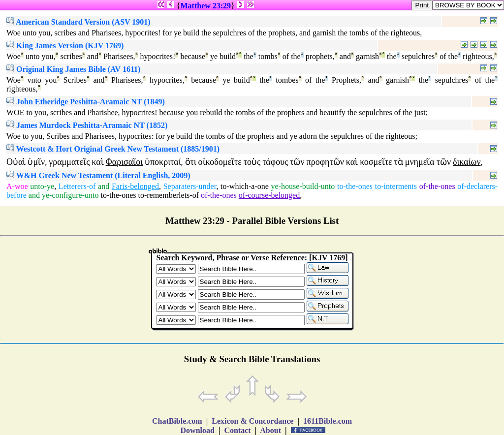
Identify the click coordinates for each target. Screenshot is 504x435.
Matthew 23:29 (205, 6)
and (104, 186)
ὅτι (191, 162)
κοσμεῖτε (376, 162)
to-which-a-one (245, 186)
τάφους (275, 162)
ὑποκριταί (163, 162)
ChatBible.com (177, 421)
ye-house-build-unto (303, 186)
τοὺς (252, 162)
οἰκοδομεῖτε (220, 162)
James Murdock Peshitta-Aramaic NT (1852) (87, 125)
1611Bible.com (328, 421)
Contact (237, 430)
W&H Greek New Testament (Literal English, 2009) (98, 175)
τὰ (399, 162)
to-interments (396, 186)
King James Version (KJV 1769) (65, 46)
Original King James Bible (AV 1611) (73, 69)
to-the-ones (355, 186)
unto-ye (42, 186)
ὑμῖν (36, 162)
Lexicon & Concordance (252, 421)
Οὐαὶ (16, 162)
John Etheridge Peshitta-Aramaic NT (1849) (86, 102)
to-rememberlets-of (168, 195)
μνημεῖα (420, 162)
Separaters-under (190, 186)
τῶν (297, 162)
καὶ (97, 162)
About (271, 430)
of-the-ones (437, 186)
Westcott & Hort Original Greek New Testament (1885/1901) (113, 149)
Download (198, 430)
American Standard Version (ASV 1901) (79, 22)
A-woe (17, 186)
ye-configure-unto (70, 195)
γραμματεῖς (69, 162)
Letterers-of (77, 186)
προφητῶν (325, 162)
